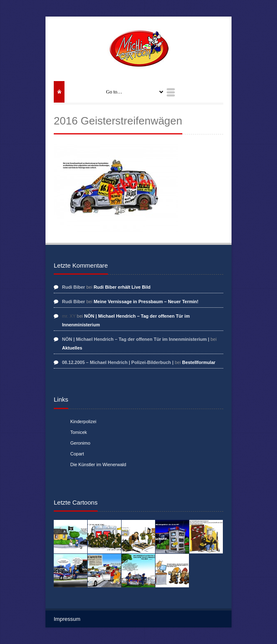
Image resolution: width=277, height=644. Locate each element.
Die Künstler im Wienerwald (98, 464)
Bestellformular (199, 362)
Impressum (67, 619)
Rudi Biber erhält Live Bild (122, 287)
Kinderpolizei (83, 421)
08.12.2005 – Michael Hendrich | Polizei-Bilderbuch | (118, 362)
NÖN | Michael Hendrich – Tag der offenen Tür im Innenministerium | (136, 339)
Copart (77, 454)
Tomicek (79, 432)
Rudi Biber (74, 287)
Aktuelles (72, 348)
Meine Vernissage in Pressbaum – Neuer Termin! (146, 302)
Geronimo (80, 443)
